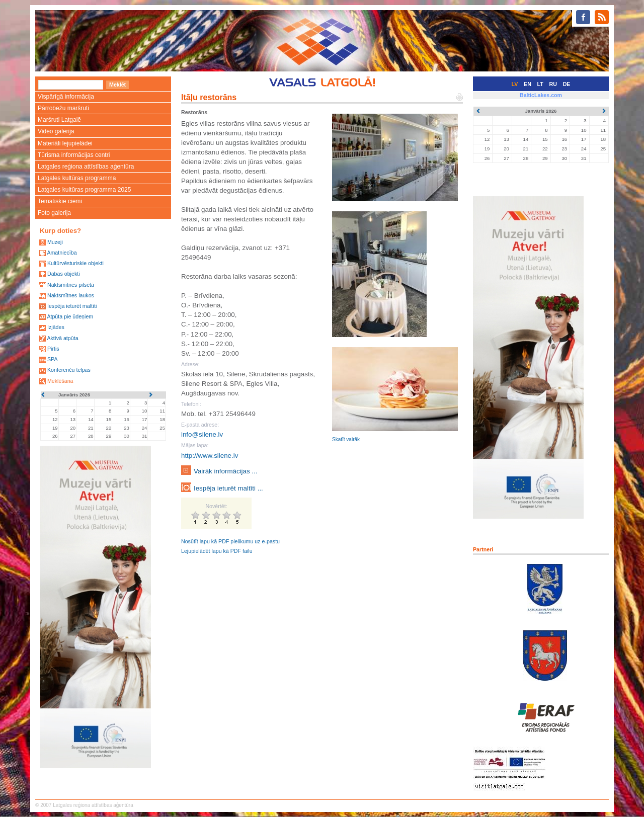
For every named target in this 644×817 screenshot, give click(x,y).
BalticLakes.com (541, 95)
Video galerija (56, 131)
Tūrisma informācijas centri (74, 155)
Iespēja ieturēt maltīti (72, 306)
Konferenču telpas (69, 370)
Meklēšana (60, 381)
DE (567, 84)
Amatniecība (62, 253)
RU (553, 84)
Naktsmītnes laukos (71, 295)
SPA (53, 359)
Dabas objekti (64, 274)
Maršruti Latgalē (59, 120)
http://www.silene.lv (210, 456)
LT (540, 84)
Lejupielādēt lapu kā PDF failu (217, 551)
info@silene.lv (202, 434)
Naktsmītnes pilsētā (71, 285)
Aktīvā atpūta (62, 338)
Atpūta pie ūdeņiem (70, 316)
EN (528, 84)
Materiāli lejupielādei (65, 143)
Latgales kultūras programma (77, 178)
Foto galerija (54, 213)
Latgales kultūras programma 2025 (84, 190)
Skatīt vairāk (346, 439)
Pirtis (53, 349)
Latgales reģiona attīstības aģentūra (86, 167)
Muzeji (55, 242)
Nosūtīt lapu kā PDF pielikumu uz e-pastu (230, 541)
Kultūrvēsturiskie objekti (75, 263)
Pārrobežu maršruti (63, 108)
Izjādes (56, 327)
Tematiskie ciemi (60, 201)
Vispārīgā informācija (66, 97)
